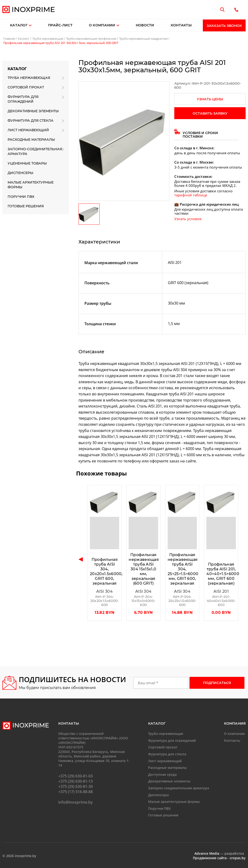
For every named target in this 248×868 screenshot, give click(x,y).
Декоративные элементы (33, 111)
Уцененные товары (27, 163)
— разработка (219, 853)
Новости (145, 25)
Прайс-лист (60, 25)
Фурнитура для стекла (31, 121)
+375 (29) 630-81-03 (75, 776)
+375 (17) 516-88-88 (75, 792)
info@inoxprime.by (75, 802)
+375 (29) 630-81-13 (75, 781)
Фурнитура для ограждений (23, 99)
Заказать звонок (224, 26)
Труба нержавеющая (48, 39)
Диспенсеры (20, 173)
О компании (104, 25)
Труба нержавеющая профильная (91, 39)
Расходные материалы (31, 140)
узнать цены (210, 99)
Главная (9, 39)
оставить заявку (210, 113)
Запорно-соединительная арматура (35, 151)
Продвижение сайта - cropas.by (219, 858)
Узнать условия (188, 219)
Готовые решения (26, 206)
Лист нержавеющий (28, 130)
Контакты (181, 25)
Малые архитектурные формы (31, 185)
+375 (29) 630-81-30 (75, 786)
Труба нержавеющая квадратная (143, 39)
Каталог (19, 25)
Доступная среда (162, 774)
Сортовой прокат (26, 87)
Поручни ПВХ (21, 197)
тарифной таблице (191, 195)
